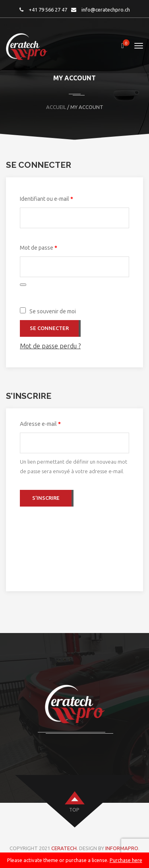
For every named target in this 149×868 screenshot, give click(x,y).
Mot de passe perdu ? (50, 346)
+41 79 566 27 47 (48, 10)
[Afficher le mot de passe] (23, 285)
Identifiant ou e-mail (60, 198)
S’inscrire (46, 498)
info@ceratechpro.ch (106, 10)
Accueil (56, 107)
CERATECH (64, 848)
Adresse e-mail (54, 423)
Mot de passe (52, 247)
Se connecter (49, 328)
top (74, 810)
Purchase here (126, 860)
